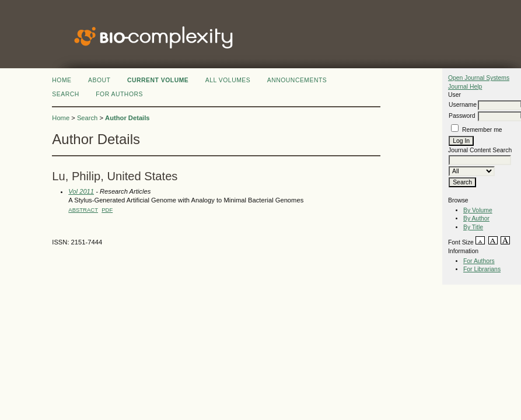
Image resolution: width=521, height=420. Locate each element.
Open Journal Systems (479, 78)
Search (65, 94)
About (99, 80)
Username (463, 105)
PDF (107, 210)
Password (462, 116)
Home (62, 80)
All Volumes (228, 80)
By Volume (478, 210)
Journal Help (465, 87)
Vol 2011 (81, 191)
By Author (476, 218)
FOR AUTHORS (119, 94)
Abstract (83, 210)
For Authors (479, 261)
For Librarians (482, 269)
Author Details (127, 118)
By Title (473, 227)
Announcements (297, 80)
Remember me (482, 130)
